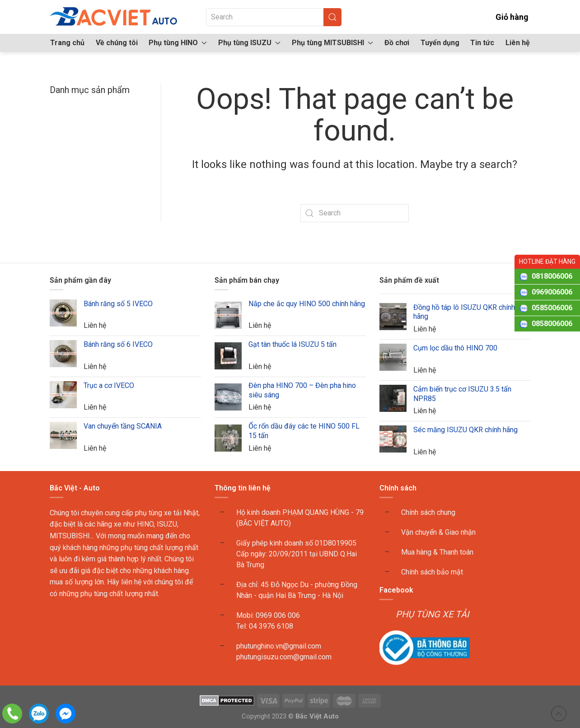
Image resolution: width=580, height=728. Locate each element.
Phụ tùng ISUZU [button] (249, 43)
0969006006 (552, 292)
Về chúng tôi (117, 43)
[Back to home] (114, 17)
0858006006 (552, 324)
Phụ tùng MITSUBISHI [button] (332, 43)
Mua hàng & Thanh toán (437, 552)
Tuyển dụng (440, 43)
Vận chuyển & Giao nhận (438, 532)
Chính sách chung (428, 512)
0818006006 (552, 276)
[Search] (274, 17)
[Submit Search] (332, 17)
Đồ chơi (397, 43)
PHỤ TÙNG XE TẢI (432, 614)
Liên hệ (518, 43)
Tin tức (482, 43)
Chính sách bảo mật (432, 572)
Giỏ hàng (506, 17)
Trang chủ (67, 43)
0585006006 (552, 308)
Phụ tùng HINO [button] (178, 43)
